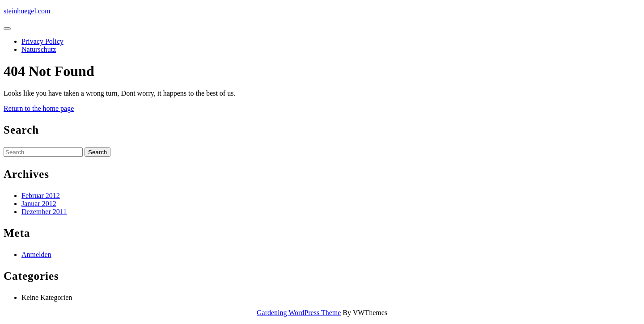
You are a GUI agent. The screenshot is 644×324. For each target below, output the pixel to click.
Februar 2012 (41, 196)
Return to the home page (39, 108)
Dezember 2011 (44, 212)
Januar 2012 (39, 204)
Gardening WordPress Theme (299, 313)
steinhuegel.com (27, 11)
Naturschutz (39, 49)
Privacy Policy (42, 41)
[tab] (7, 29)
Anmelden (36, 255)
